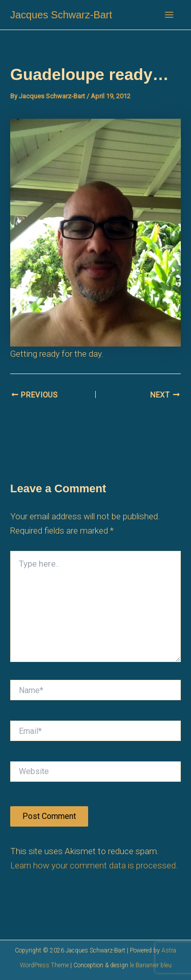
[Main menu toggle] (170, 15)
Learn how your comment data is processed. (94, 865)
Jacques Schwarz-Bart (61, 15)
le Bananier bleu (151, 965)
